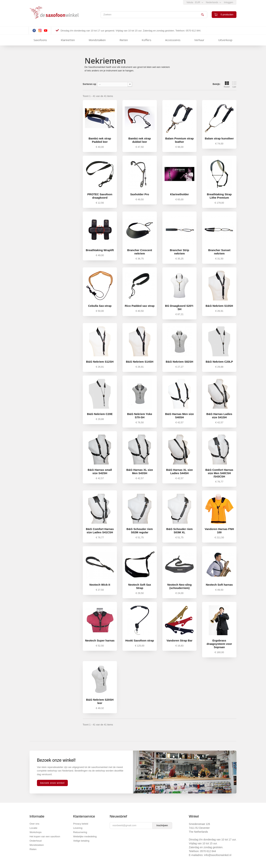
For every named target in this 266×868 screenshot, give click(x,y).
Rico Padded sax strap (140, 306)
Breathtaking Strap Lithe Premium (219, 196)
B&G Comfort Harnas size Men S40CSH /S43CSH (219, 473)
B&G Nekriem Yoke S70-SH (140, 416)
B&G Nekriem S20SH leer (100, 701)
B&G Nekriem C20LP (219, 362)
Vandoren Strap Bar (180, 640)
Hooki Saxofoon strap (140, 640)
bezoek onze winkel (52, 783)
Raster (227, 85)
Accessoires (173, 40)
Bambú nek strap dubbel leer (140, 140)
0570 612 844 (208, 851)
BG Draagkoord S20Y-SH (180, 307)
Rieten (124, 40)
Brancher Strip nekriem (179, 252)
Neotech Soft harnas (219, 585)
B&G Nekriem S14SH (140, 362)
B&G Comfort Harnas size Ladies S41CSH (100, 531)
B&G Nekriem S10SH (219, 306)
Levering (78, 828)
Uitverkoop (225, 40)
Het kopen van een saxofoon (45, 836)
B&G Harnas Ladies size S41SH (219, 416)
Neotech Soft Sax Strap (140, 586)
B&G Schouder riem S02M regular (140, 531)
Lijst (234, 85)
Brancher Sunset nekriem (219, 252)
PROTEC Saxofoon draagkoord (100, 196)
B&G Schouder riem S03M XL (179, 531)
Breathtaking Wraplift (100, 250)
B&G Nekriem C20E (100, 414)
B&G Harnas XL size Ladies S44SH (180, 471)
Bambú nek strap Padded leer (100, 140)
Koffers (146, 40)
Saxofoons (40, 40)
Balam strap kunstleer (219, 138)
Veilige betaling (81, 841)
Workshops (36, 832)
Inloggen (229, 2)
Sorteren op (89, 84)
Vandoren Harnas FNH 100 (219, 531)
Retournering (80, 832)
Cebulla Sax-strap (100, 306)
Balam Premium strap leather (179, 140)
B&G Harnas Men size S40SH (179, 416)
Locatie (33, 828)
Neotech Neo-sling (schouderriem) (180, 586)
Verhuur (199, 40)
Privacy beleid (81, 824)
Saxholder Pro (140, 194)
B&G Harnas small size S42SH (100, 471)
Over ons (34, 824)
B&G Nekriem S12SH (100, 362)
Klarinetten (68, 40)
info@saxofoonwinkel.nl (218, 855)
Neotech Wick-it (100, 585)
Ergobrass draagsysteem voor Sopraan (219, 644)
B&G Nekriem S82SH (179, 362)
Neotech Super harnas (100, 640)
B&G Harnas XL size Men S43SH (140, 471)
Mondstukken (97, 40)
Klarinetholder (180, 194)
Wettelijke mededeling (85, 836)
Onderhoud (36, 841)
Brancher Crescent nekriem (140, 252)
